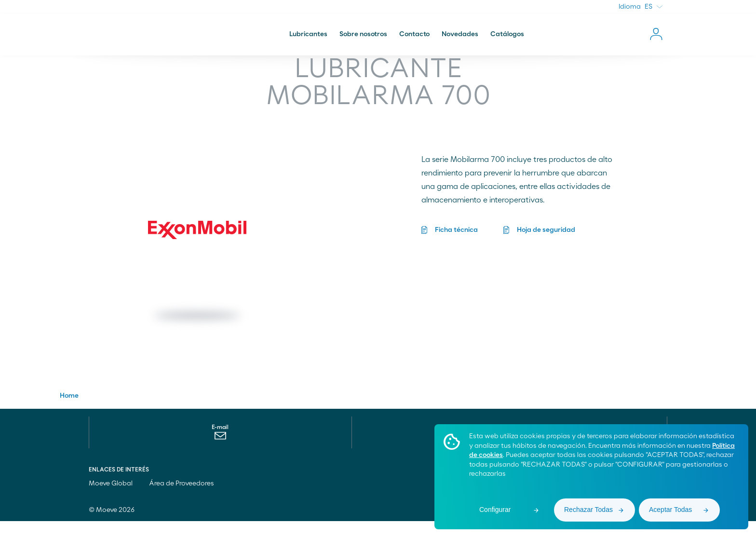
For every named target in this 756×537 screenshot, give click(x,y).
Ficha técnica (456, 236)
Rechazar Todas (588, 510)
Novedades (460, 40)
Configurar (495, 510)
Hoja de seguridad (547, 236)
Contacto (414, 40)
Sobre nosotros (363, 40)
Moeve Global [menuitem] (115, 499)
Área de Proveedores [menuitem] (182, 499)
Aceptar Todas (670, 510)
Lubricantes (308, 40)
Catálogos (507, 40)
